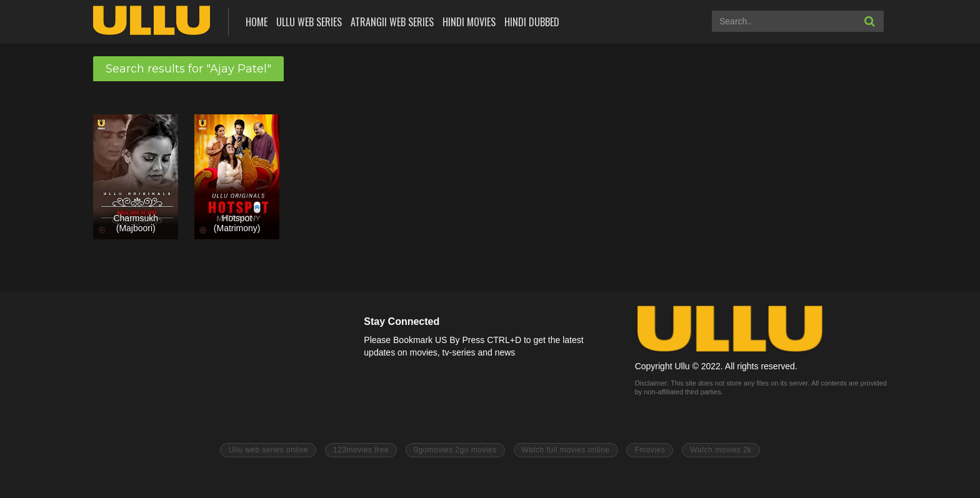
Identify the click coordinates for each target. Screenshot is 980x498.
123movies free (361, 450)
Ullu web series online (268, 450)
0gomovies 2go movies (455, 450)
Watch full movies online (566, 450)
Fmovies (650, 450)
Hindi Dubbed (532, 22)
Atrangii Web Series (392, 22)
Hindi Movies (469, 22)
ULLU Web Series (309, 22)
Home (257, 22)
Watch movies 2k (721, 450)
